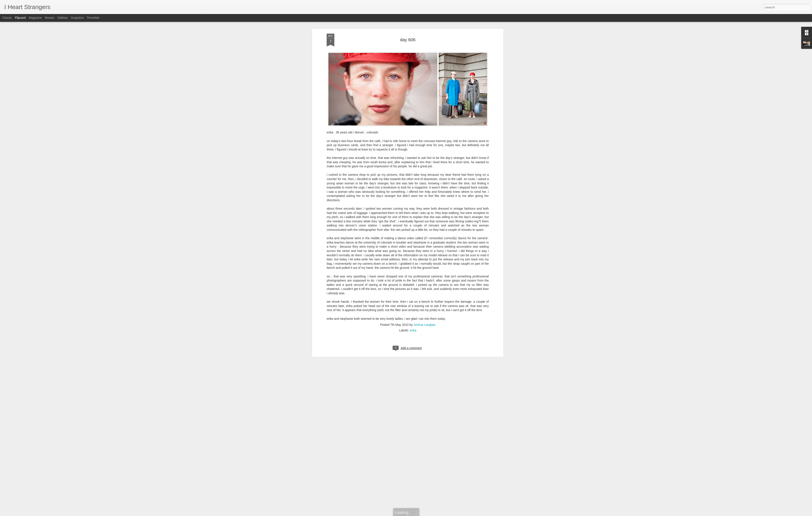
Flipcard (20, 18)
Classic (7, 18)
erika (413, 326)
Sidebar (63, 18)
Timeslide (93, 18)
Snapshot (77, 18)
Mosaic (49, 18)
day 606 (408, 36)
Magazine (35, 18)
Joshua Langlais (424, 321)
